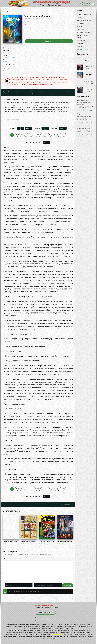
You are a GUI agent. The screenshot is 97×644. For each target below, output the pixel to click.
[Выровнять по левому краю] (14, 559)
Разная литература (84, 20)
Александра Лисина (9, 57)
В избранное (67, 504)
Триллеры (81, 29)
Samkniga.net (7, 11)
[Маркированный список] (24, 559)
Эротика (80, 44)
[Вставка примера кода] (42, 559)
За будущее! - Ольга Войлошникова (85, 110)
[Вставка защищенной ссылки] (36, 559)
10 (55, 135)
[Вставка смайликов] (30, 559)
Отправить (9, 585)
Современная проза (84, 14)
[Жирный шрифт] (5, 559)
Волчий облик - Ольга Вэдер (85, 122)
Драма (79, 47)
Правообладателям (45, 613)
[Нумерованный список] (26, 559)
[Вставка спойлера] (45, 559)
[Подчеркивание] (11, 559)
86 (64, 135)
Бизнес (80, 17)
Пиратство (45, 619)
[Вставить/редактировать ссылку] (33, 559)
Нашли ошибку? (30, 25)
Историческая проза (84, 32)
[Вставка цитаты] (40, 559)
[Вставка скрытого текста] (48, 559)
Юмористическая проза (83, 37)
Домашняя (81, 41)
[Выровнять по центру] (17, 559)
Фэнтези (14, 11)
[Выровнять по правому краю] (20, 559)
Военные (80, 26)
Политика (80, 23)
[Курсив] (8, 559)
